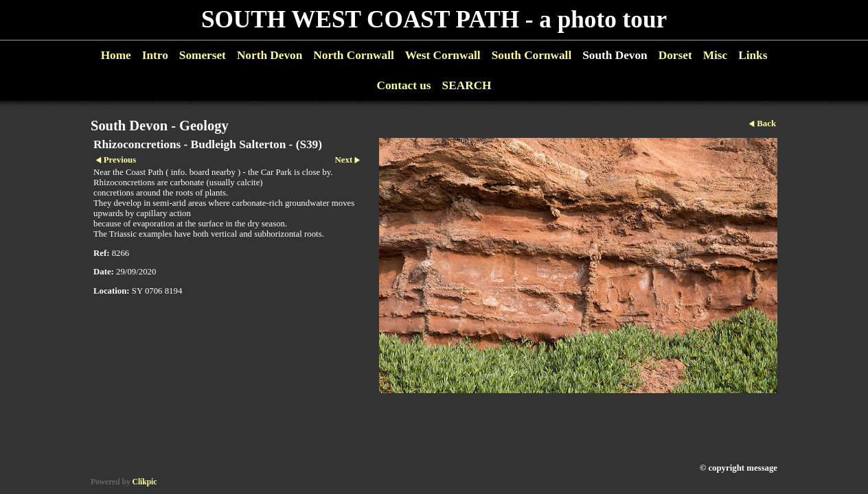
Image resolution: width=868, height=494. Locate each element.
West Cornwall (443, 55)
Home (116, 55)
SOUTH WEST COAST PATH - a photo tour (434, 20)
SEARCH (467, 85)
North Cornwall (354, 55)
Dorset (675, 55)
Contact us (403, 85)
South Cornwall (532, 55)
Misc (715, 55)
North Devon (270, 55)
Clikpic (145, 482)
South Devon (615, 55)
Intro (155, 55)
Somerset (203, 55)
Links (753, 55)
